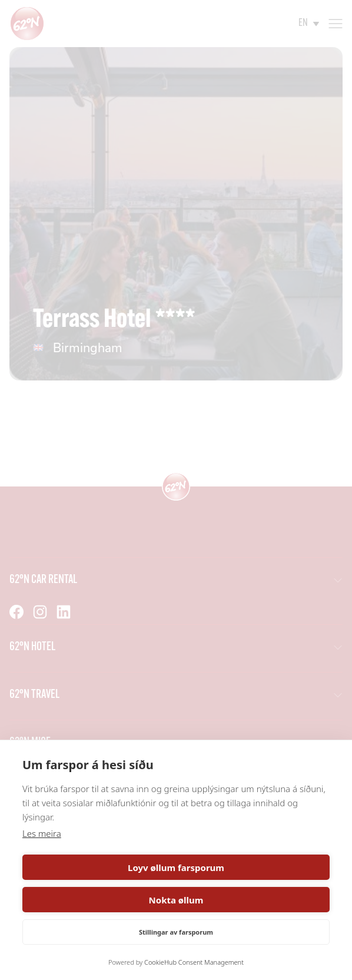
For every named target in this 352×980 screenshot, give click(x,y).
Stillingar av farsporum (176, 932)
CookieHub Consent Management (194, 962)
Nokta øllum (176, 900)
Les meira (42, 833)
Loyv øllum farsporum (176, 868)
